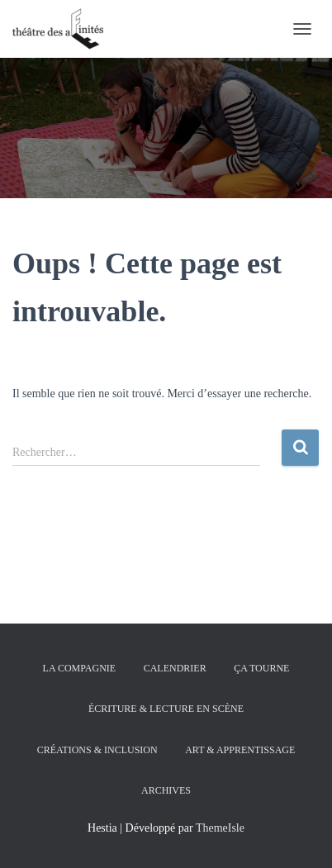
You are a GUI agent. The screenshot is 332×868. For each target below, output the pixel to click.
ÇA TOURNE (261, 668)
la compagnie (80, 668)
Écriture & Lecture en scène (166, 709)
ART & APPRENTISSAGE (240, 750)
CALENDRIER (175, 668)
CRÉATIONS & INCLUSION (97, 750)
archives (166, 790)
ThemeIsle (220, 828)
